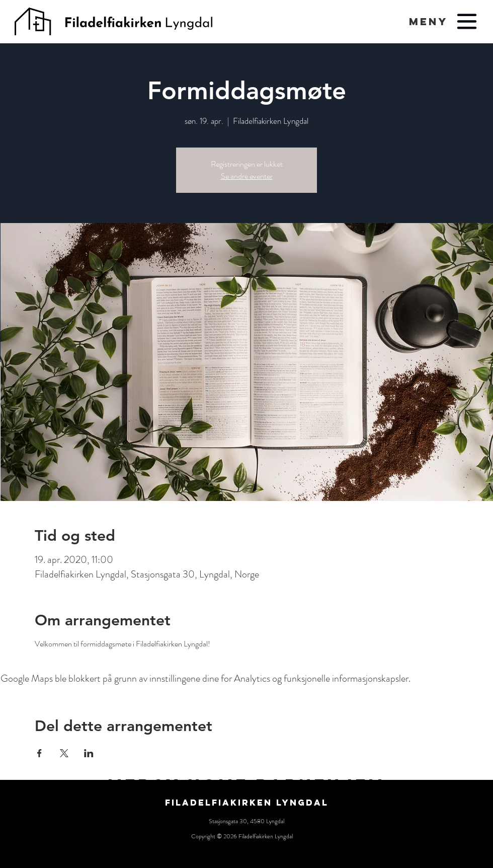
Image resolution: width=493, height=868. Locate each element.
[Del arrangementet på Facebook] (39, 753)
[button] (428, 21)
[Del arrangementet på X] (64, 753)
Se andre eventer (247, 176)
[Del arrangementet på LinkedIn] (89, 753)
